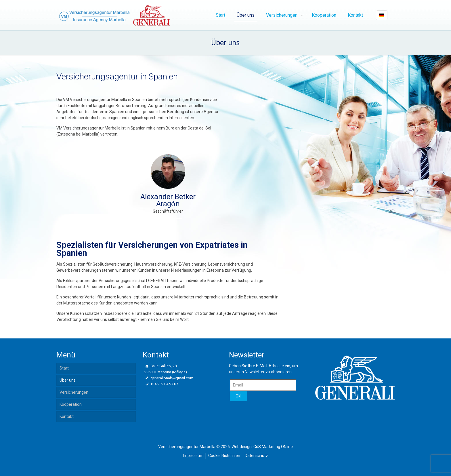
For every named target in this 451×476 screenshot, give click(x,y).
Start (64, 368)
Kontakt (67, 416)
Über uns (68, 380)
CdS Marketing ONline (273, 447)
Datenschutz (256, 456)
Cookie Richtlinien (224, 456)
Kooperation (71, 404)
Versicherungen (74, 392)
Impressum (193, 456)
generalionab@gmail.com (171, 378)
